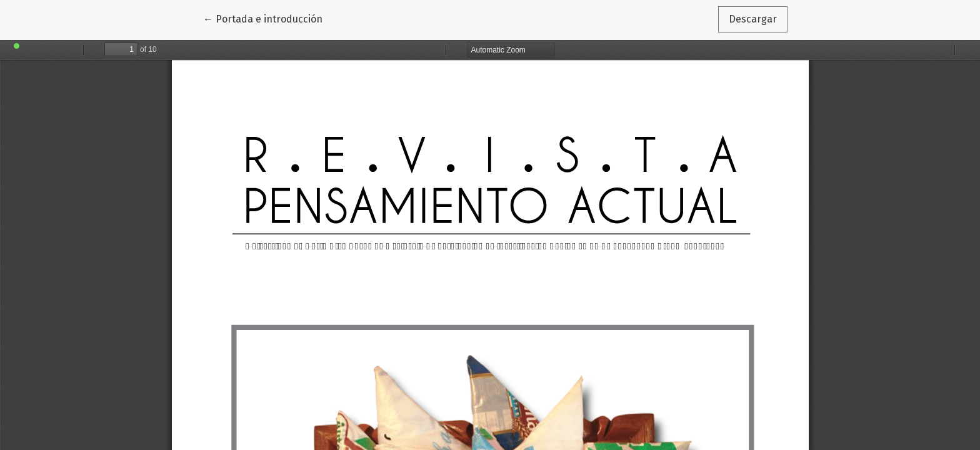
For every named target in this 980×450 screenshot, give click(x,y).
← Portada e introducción (268, 18)
